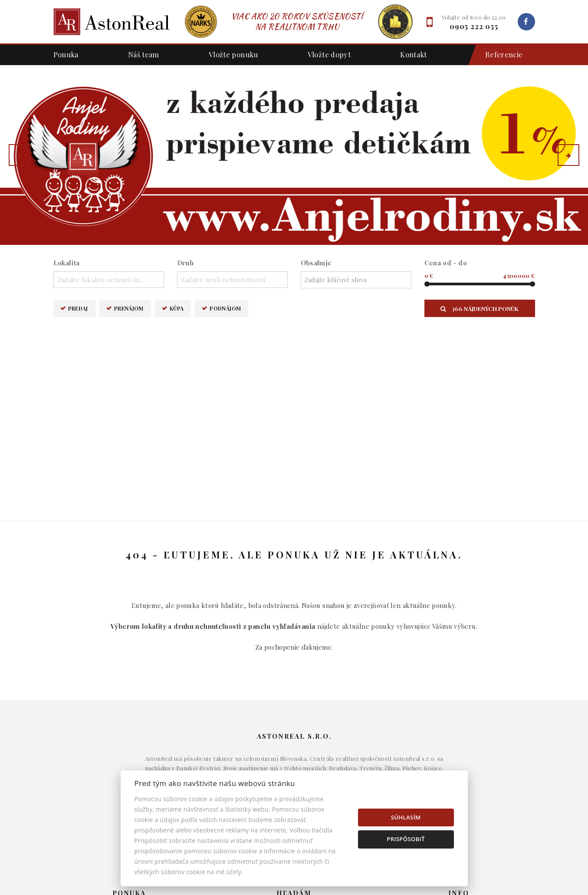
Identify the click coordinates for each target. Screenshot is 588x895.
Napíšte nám (459, 743)
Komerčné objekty (294, 756)
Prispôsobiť (406, 839)
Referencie (500, 55)
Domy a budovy (294, 730)
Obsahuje (316, 263)
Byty (294, 743)
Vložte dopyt (329, 54)
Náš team (144, 54)
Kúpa (177, 308)
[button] (20, 155)
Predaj (78, 308)
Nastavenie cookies (459, 770)
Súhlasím (406, 817)
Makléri (459, 730)
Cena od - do (446, 263)
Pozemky (294, 770)
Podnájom (225, 308)
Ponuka (66, 54)
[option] (294, 155)
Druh (186, 263)
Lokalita (67, 263)
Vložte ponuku (233, 54)
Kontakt (414, 54)
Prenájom (129, 308)
